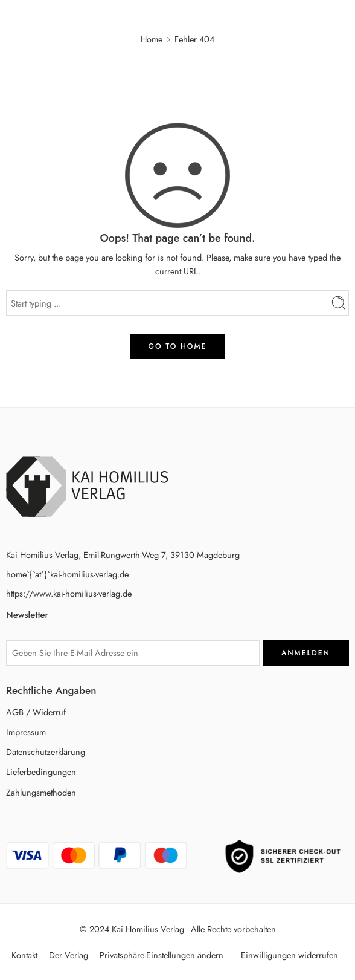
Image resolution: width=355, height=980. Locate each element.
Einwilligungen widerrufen (289, 955)
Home (152, 39)
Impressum (26, 732)
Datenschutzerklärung (46, 752)
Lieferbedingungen (41, 772)
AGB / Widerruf (36, 712)
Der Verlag (69, 955)
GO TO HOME (178, 346)
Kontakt (24, 955)
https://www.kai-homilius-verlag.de (69, 593)
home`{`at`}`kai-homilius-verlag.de (67, 574)
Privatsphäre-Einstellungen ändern (162, 955)
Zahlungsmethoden (41, 792)
